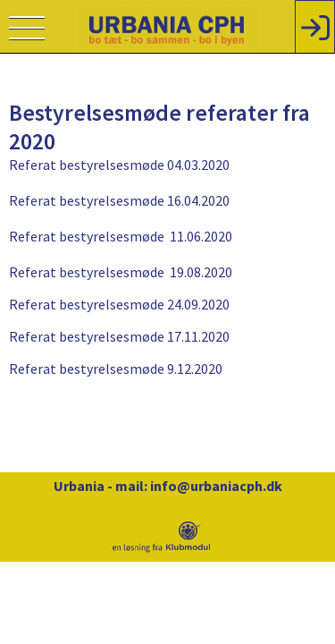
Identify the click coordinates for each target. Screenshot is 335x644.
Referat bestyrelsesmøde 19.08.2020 (121, 272)
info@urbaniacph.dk (216, 486)
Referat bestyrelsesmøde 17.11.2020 (119, 336)
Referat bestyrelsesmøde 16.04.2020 (119, 200)
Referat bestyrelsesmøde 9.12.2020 (116, 369)
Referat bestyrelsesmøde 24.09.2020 (119, 304)
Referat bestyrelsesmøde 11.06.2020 (121, 236)
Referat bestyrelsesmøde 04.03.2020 (119, 165)
